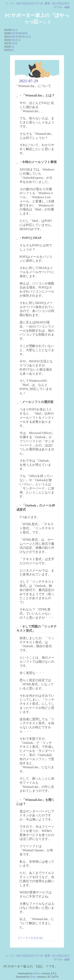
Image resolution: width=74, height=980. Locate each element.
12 (15, 30)
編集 (67, 7)
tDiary (37, 973)
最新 (47, 3)
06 (25, 33)
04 (19, 33)
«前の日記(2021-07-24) (29, 3)
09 (12, 30)
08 (19, 37)
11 (25, 37)
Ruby (33, 977)
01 (12, 40)
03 (15, 33)
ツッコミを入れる (31, 938)
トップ (10, 3)
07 (15, 37)
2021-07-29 (29, 81)
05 (22, 33)
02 (12, 33)
